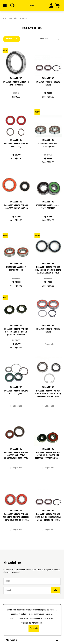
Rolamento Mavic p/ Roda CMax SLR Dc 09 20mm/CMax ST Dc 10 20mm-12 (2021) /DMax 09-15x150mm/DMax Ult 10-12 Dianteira (48, 520)
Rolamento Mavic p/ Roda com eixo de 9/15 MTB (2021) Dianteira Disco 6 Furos (48, 270)
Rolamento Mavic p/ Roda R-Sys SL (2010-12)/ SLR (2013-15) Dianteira (16, 332)
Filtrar (12, 39)
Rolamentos (23, 18)
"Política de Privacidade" (32, 623)
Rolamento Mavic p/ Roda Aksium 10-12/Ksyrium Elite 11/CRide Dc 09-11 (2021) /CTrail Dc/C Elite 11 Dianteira (16, 520)
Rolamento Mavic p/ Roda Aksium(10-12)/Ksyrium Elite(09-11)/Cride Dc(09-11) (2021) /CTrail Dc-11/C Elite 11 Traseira (48, 458)
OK (55, 590)
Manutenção (13, 18)
